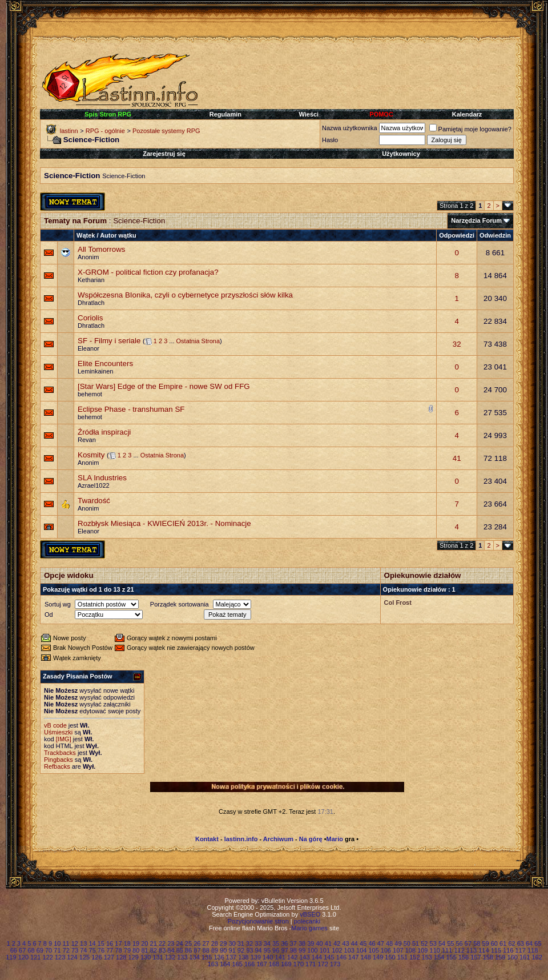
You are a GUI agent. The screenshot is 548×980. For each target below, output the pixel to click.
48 (389, 943)
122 (48, 957)
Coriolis (90, 318)
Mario (335, 839)
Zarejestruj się (164, 154)
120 (23, 957)
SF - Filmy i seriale (109, 341)
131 (158, 957)
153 (427, 957)
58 (477, 943)
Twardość (94, 501)
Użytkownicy (401, 154)
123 (60, 957)
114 (483, 950)
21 (154, 943)
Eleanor (88, 348)
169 (286, 964)
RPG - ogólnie (105, 131)
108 (410, 950)
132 (170, 957)
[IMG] (64, 739)
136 (219, 957)
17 (118, 943)
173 (335, 964)
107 (398, 950)
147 (353, 957)
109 (422, 950)
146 (341, 957)
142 (292, 957)
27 (205, 943)
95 (267, 950)
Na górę (311, 839)
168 (274, 964)
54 (442, 943)
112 (459, 950)
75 (92, 950)
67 (22, 950)
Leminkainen (95, 371)
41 (457, 458)
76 (101, 950)
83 (162, 950)
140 (268, 957)
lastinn (69, 131)
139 (256, 957)
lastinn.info (241, 839)
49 (398, 943)
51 (416, 943)
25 (188, 943)
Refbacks (57, 766)
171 (311, 964)
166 (249, 964)
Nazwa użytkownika (350, 128)
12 (75, 943)
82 (154, 950)
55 (450, 943)
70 (49, 950)
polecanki (307, 921)
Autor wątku (118, 235)
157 (476, 957)
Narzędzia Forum (476, 220)
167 (261, 964)
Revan (87, 440)
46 (372, 943)
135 (207, 957)
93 (249, 950)
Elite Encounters (105, 364)
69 (40, 950)
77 (110, 950)
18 (127, 943)
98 (293, 950)
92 (241, 950)
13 (83, 943)
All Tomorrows (101, 249)
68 (31, 950)
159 (500, 957)
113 (472, 950)
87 (197, 950)
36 (284, 943)
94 (258, 950)
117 (521, 950)
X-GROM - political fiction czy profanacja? (148, 272)
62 (511, 943)
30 (232, 943)
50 (407, 943)
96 (276, 950)
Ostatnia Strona (198, 341)
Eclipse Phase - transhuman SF (131, 409)
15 (101, 943)
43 (345, 943)
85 (180, 950)
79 (127, 950)
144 (317, 957)
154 (439, 957)
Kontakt (207, 839)
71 (57, 950)
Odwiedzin (495, 235)
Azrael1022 (94, 485)
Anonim (88, 257)
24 (180, 943)
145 (329, 957)
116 (508, 950)
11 (66, 943)
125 (84, 957)
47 (381, 943)
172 (323, 964)
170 (299, 964)
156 (464, 957)
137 (231, 957)
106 (386, 950)
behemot (90, 394)
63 (521, 943)
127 (109, 957)
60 (494, 943)
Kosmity (91, 455)
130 (146, 957)
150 (390, 957)
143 (304, 957)
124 (72, 957)
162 (537, 957)
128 (121, 957)
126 (96, 957)
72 (66, 950)
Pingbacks (59, 760)
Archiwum (278, 839)
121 (35, 957)
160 (513, 957)
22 (162, 943)
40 (320, 943)
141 (280, 957)
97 (284, 950)
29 (223, 943)
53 (433, 943)
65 (538, 943)
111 (447, 950)
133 (182, 957)
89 (215, 950)
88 (206, 950)
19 (136, 943)
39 (311, 943)
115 (496, 950)
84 (171, 950)
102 (337, 950)
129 (133, 957)
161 (525, 957)
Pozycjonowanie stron (258, 921)
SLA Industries (102, 478)
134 (195, 957)
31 (241, 943)
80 (136, 950)
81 (144, 950)
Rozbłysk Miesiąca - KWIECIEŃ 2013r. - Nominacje (164, 523)
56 (460, 943)
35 (276, 943)
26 (197, 943)
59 (485, 943)
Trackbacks (60, 753)
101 (325, 950)
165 (237, 964)
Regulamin (225, 114)
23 (171, 943)
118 (533, 950)
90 (223, 950)
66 (14, 950)
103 (349, 950)
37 (293, 943)
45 (363, 943)
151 (402, 957)
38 (302, 943)
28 (215, 943)
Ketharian (91, 280)
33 (258, 943)
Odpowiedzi (457, 235)
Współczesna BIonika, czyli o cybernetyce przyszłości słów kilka (185, 295)
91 (232, 950)
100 (312, 950)
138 (243, 957)
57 (468, 943)
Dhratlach (91, 303)
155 (451, 957)
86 (188, 950)
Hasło (330, 140)
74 (83, 950)
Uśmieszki (58, 732)
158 (488, 957)
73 (75, 950)
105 (373, 950)
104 (361, 950)
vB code (55, 725)
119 (11, 957)
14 (92, 943)
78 (118, 950)
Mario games (309, 928)
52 (424, 943)
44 (354, 943)
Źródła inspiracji (104, 432)
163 (213, 964)
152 (414, 957)
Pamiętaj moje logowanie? (470, 129)
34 (267, 943)
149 (378, 957)
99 (302, 950)
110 (435, 950)
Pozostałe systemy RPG (166, 131)
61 (503, 943)
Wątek (86, 235)
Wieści (309, 114)
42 (337, 943)
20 (144, 943)
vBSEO (310, 914)
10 (57, 943)
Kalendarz (467, 114)
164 (225, 964)
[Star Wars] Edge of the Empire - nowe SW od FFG (164, 386)
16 (110, 943)
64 (529, 943)
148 (365, 957)
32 (457, 344)
